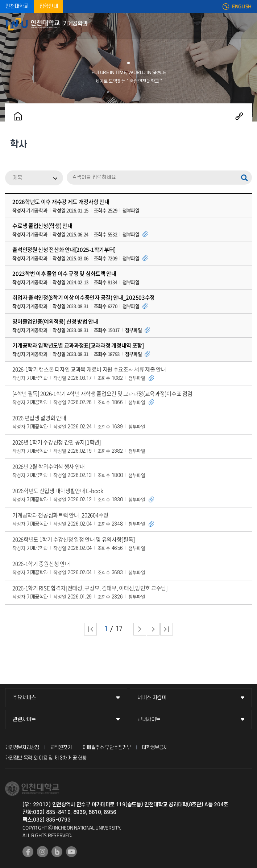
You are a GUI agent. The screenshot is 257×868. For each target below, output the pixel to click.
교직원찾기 (61, 747)
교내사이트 (149, 719)
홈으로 (18, 116)
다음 (153, 629)
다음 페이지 (140, 629)
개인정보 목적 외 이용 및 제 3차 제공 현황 (46, 758)
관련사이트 (24, 719)
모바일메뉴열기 (248, 25)
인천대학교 (17, 6)
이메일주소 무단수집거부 (107, 747)
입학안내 (49, 6)
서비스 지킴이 (152, 698)
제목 (17, 178)
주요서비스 (24, 698)
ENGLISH (242, 7)
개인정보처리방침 (22, 747)
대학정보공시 (155, 747)
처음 (90, 629)
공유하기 (239, 116)
